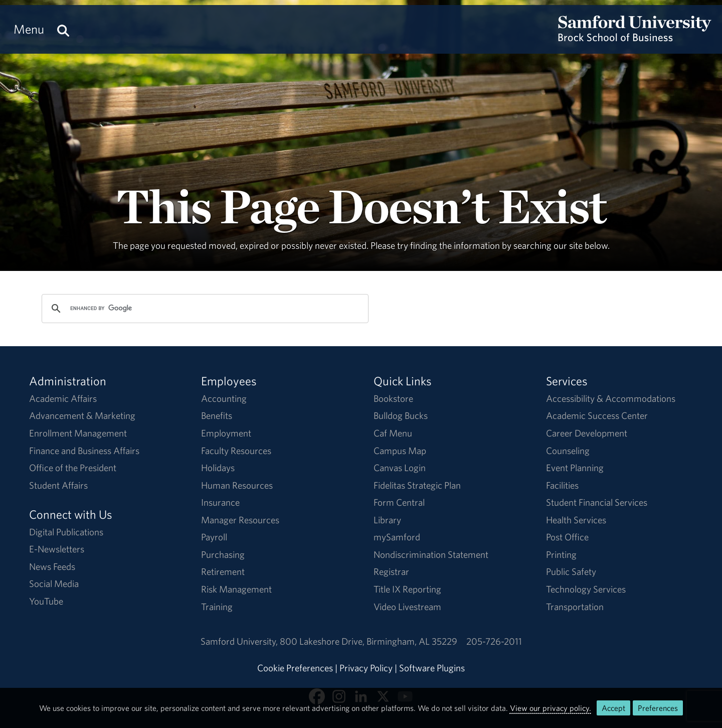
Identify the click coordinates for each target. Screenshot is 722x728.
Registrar (391, 571)
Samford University (240, 641)
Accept (613, 708)
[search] (204, 309)
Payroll (214, 537)
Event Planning (575, 468)
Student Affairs (58, 485)
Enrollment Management (78, 433)
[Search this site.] (63, 29)
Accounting (224, 398)
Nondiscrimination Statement (431, 554)
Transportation (575, 607)
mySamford (397, 537)
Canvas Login (400, 468)
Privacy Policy (366, 668)
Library (387, 520)
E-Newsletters (57, 549)
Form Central (399, 502)
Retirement (223, 571)
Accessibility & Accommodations (611, 398)
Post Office (567, 537)
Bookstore (393, 398)
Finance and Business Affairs (84, 451)
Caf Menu (393, 433)
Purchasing (223, 554)
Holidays (218, 468)
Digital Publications (66, 532)
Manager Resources (240, 520)
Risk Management (236, 589)
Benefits (217, 415)
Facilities (562, 485)
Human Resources (237, 485)
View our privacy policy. (551, 708)
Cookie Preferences (295, 668)
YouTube (46, 601)
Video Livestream (407, 607)
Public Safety (571, 571)
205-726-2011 (494, 641)
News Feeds (52, 566)
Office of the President (73, 468)
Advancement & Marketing (82, 415)
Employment (226, 433)
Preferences (658, 708)
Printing (561, 554)
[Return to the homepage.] (635, 38)
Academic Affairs (63, 398)
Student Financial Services (597, 502)
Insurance (220, 502)
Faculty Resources (236, 451)
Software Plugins (432, 668)
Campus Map (400, 451)
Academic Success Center (597, 415)
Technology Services (586, 589)
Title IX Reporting (407, 589)
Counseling (568, 451)
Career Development (587, 433)
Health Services (576, 520)
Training (217, 607)
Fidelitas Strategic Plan (417, 485)
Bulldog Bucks (401, 415)
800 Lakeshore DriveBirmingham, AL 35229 (369, 641)
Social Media (54, 584)
